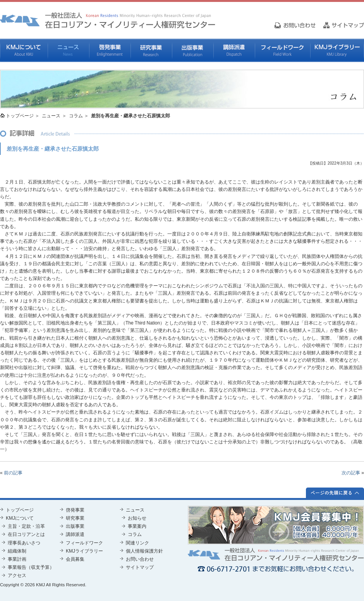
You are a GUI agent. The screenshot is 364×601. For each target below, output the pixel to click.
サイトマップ (140, 567)
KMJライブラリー (337, 50)
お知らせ (137, 518)
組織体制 (17, 551)
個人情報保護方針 (144, 551)
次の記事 (351, 473)
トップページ (20, 116)
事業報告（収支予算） (31, 567)
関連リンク (137, 543)
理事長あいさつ (24, 543)
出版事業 (193, 50)
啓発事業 (110, 50)
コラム (76, 116)
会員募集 (75, 559)
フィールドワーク (282, 50)
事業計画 (17, 559)
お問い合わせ (140, 559)
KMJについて (24, 50)
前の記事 (13, 473)
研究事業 (151, 50)
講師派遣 (234, 50)
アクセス (17, 575)
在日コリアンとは (26, 534)
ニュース (68, 50)
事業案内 (137, 526)
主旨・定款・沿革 (26, 526)
